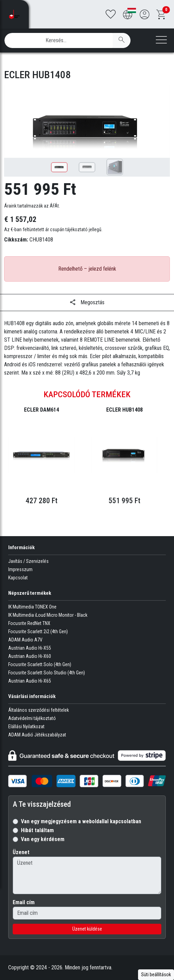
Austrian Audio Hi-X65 (30, 681)
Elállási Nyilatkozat (26, 727)
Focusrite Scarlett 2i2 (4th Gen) (38, 631)
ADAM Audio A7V (25, 640)
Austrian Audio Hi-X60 (30, 656)
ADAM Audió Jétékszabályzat (37, 735)
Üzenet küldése (87, 929)
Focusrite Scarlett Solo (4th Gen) (40, 664)
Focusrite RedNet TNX (29, 623)
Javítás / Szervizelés (28, 561)
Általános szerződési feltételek (39, 710)
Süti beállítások (156, 975)
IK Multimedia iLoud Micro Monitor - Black (48, 615)
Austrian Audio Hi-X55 (30, 648)
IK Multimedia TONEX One (32, 607)
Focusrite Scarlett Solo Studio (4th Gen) (47, 673)
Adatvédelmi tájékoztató (32, 718)
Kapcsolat (18, 578)
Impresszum (20, 569)
